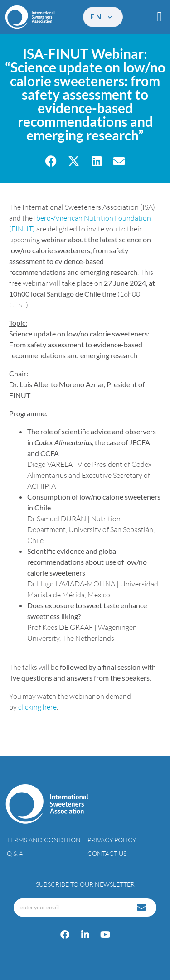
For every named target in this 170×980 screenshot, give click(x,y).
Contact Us (107, 853)
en (102, 17)
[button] (160, 17)
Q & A (15, 853)
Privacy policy (112, 840)
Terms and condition (44, 840)
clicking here (37, 707)
